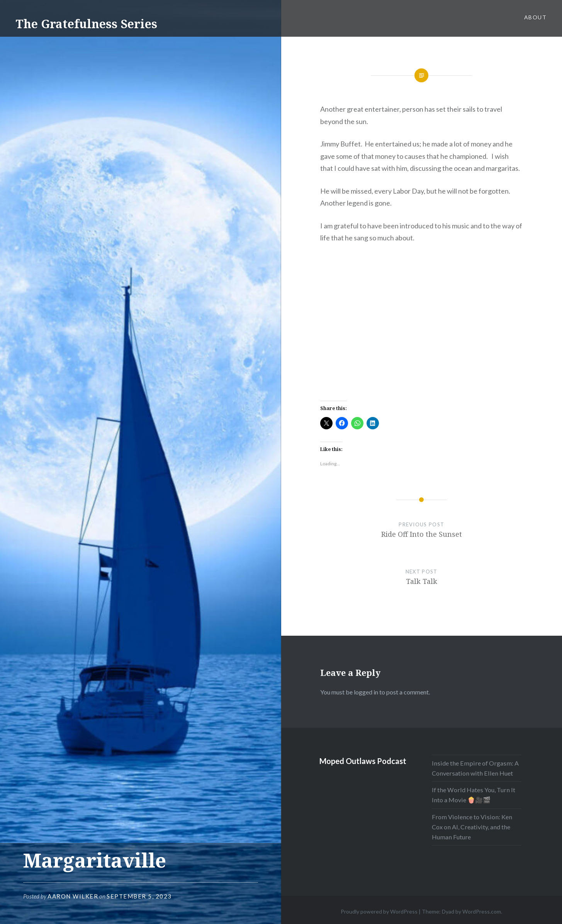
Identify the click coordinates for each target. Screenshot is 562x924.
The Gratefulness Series (86, 24)
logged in (366, 692)
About (535, 17)
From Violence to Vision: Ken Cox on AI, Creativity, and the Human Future (472, 827)
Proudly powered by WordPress (379, 911)
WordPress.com (482, 911)
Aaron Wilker (73, 896)
